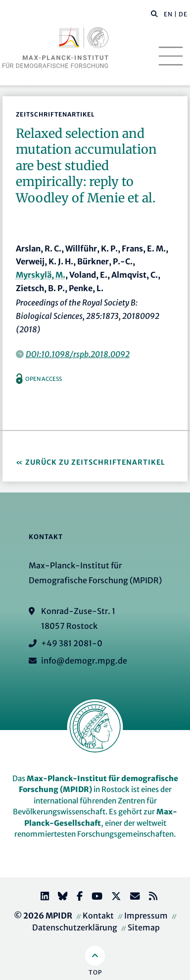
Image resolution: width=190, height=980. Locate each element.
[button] (154, 13)
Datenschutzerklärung (75, 927)
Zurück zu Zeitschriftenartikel (95, 462)
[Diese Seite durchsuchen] (149, 14)
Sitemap (144, 927)
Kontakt (98, 916)
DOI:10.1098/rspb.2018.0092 (78, 354)
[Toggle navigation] (171, 56)
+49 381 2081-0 (72, 643)
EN (168, 14)
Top (95, 972)
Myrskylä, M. (41, 275)
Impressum (146, 916)
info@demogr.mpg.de (84, 661)
